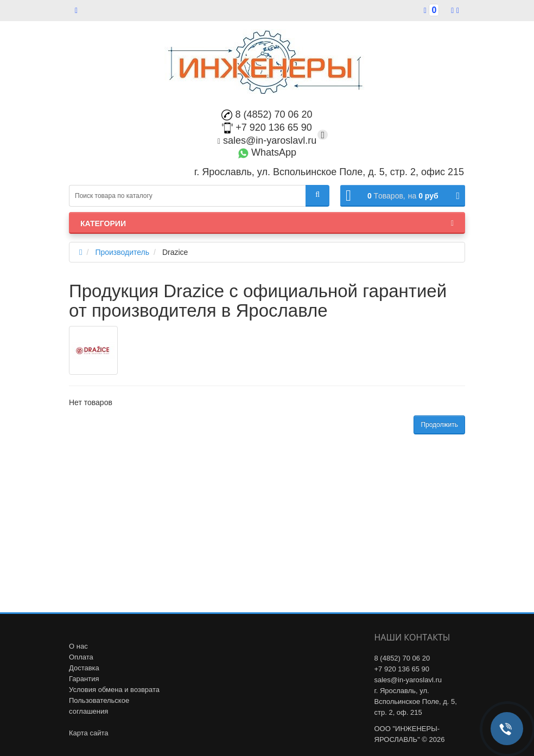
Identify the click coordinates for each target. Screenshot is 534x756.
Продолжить (439, 425)
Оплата (81, 657)
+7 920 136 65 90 (267, 127)
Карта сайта (88, 733)
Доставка (84, 668)
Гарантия (84, 679)
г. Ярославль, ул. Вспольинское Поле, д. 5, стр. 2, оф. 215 (416, 701)
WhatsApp (267, 152)
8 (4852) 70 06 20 (267, 114)
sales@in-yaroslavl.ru (267, 140)
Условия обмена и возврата (114, 690)
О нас (78, 646)
